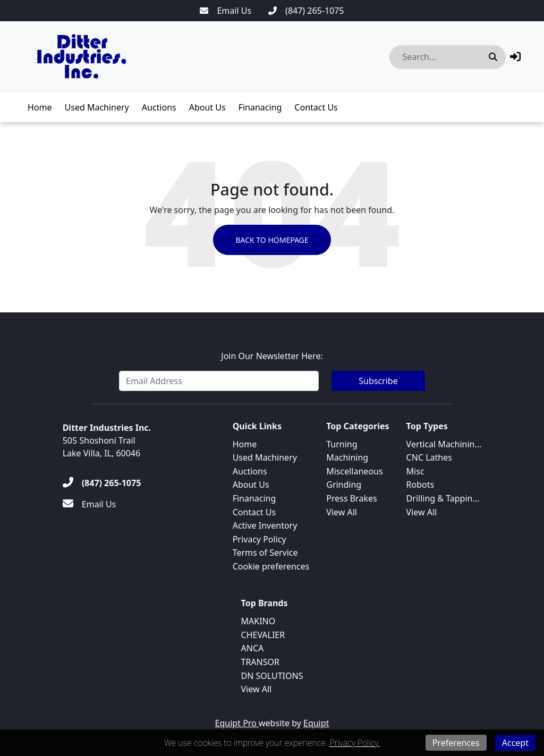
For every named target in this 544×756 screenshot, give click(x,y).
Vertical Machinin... (444, 444)
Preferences (456, 743)
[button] (515, 57)
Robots (420, 485)
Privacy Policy (260, 539)
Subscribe (378, 381)
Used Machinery (97, 107)
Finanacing (260, 107)
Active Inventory (265, 525)
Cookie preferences (271, 566)
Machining (347, 457)
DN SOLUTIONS (272, 676)
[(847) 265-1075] (306, 11)
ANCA (253, 648)
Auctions (159, 107)
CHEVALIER (263, 635)
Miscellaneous (354, 471)
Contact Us (316, 107)
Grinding (344, 485)
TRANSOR (260, 662)
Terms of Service (265, 553)
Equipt (316, 723)
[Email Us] (226, 11)
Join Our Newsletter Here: (272, 356)
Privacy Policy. (355, 743)
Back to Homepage (272, 240)
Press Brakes (351, 498)
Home (40, 107)
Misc (415, 471)
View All (342, 512)
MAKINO (258, 621)
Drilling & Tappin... (443, 498)
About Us (207, 107)
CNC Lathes (429, 457)
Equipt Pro (237, 723)
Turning (342, 444)
